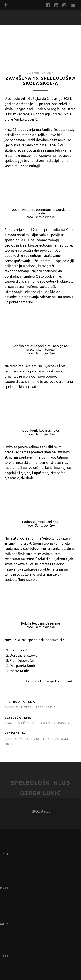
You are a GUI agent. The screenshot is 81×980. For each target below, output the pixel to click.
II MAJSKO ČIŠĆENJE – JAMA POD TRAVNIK (37, 723)
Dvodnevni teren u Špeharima (30, 707)
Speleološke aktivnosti (25, 739)
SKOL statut (41, 811)
